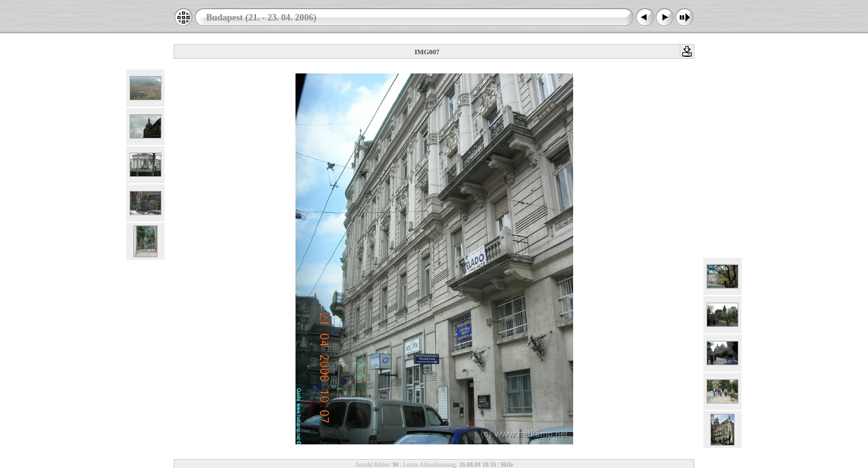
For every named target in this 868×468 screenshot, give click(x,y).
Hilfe (507, 464)
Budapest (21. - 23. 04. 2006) (261, 17)
